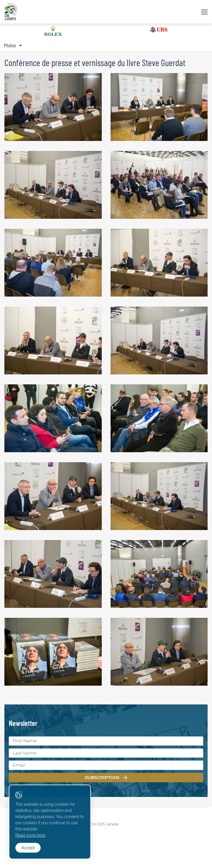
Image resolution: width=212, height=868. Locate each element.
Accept (28, 848)
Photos (10, 45)
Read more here (30, 835)
